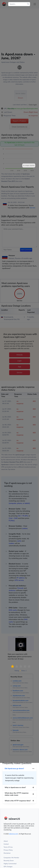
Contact (6, 844)
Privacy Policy (8, 850)
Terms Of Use (8, 847)
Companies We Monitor (11, 858)
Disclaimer (7, 853)
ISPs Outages (8, 867)
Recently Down (9, 861)
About (6, 841)
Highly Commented (10, 864)
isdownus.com (13, 834)
